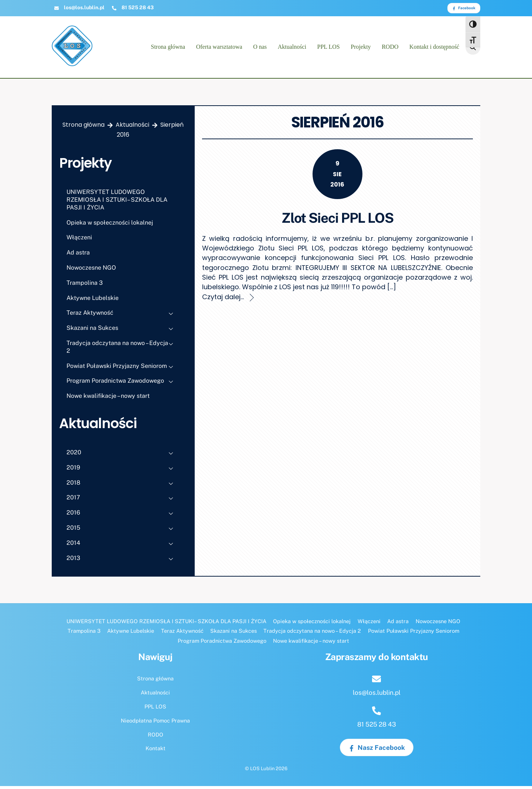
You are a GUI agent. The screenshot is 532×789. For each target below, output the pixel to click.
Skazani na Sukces (122, 332)
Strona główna (168, 49)
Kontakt (156, 752)
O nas (260, 49)
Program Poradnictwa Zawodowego (122, 385)
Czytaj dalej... (223, 300)
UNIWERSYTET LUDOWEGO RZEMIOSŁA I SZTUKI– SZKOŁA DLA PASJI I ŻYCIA (117, 203)
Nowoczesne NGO (91, 271)
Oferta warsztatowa (219, 49)
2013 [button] (122, 562)
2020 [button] (122, 457)
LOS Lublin (262, 771)
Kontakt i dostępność (434, 49)
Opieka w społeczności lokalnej (110, 226)
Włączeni (79, 241)
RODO (390, 49)
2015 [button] (122, 532)
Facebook (464, 8)
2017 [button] (122, 502)
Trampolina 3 (85, 286)
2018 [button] (122, 486)
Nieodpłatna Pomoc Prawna (155, 723)
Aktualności (292, 49)
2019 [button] (122, 471)
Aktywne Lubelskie (93, 301)
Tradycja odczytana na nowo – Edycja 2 (122, 349)
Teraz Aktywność (122, 317)
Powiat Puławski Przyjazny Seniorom (122, 370)
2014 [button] (122, 547)
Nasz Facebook (377, 751)
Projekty (361, 49)
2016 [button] (122, 517)
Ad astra (78, 256)
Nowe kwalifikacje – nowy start (108, 399)
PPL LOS (329, 49)
